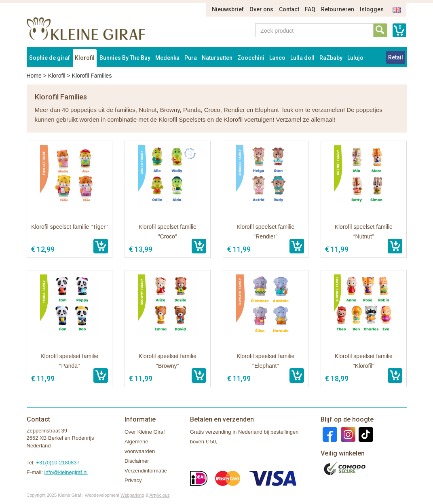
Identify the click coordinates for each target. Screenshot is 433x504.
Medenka (167, 58)
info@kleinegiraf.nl (66, 472)
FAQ (310, 9)
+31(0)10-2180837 (58, 463)
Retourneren (338, 9)
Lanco (277, 58)
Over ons (261, 9)
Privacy (133, 480)
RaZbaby (331, 58)
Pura (191, 58)
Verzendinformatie (146, 471)
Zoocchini (251, 58)
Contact (289, 9)
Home (34, 76)
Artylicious (159, 495)
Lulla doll (302, 58)
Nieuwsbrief (228, 9)
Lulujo (355, 58)
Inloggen (372, 9)
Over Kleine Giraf (145, 432)
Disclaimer (137, 461)
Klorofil (85, 58)
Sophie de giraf (50, 58)
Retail (396, 57)
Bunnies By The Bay (125, 58)
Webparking (132, 495)
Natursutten (217, 58)
